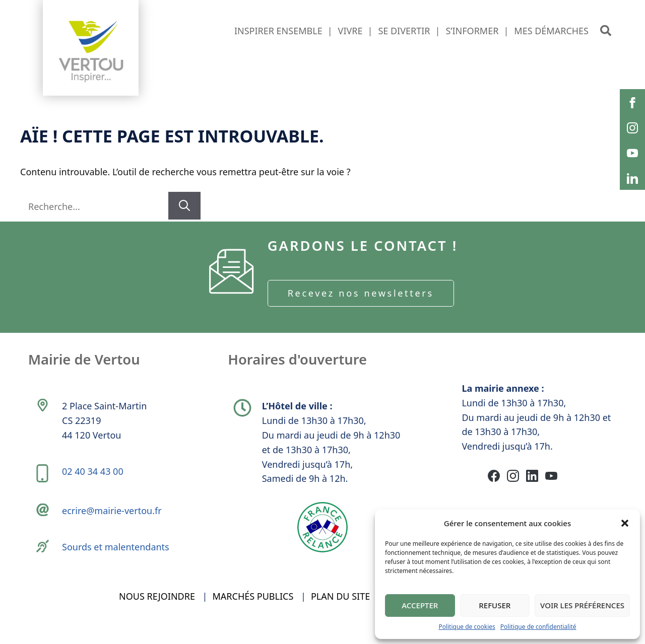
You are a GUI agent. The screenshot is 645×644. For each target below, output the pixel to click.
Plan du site (340, 613)
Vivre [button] (350, 31)
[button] (625, 523)
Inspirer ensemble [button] (278, 31)
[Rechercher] (184, 206)
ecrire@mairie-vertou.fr (113, 521)
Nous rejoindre (157, 613)
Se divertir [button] (404, 31)
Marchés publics (253, 613)
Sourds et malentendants (117, 559)
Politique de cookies (467, 627)
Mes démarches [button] (551, 31)
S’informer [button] (472, 31)
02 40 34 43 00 (94, 479)
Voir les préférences (582, 605)
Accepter (420, 605)
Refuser (495, 605)
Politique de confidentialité (538, 627)
